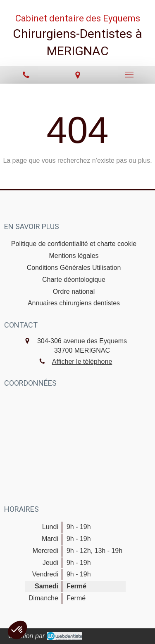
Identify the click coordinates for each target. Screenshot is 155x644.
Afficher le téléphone (82, 362)
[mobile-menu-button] (129, 75)
